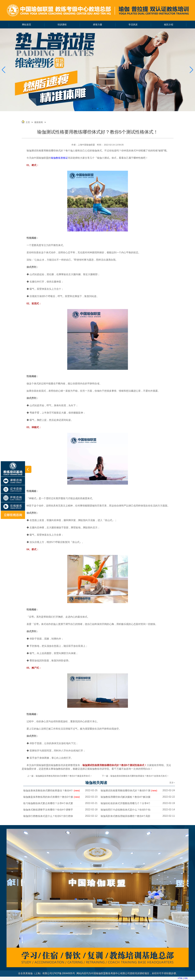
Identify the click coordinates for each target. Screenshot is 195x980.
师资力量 (98, 25)
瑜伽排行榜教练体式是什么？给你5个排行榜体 (48, 816)
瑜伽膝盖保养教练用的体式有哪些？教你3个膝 (52, 797)
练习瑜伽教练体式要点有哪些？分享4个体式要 (48, 803)
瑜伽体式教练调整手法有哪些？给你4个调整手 (48, 810)
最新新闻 (39, 122)
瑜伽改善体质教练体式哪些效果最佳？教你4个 (52, 791)
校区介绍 (169, 25)
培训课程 (62, 25)
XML (186, 978)
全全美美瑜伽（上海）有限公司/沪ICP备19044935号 (46, 973)
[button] (191, 70)
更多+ (172, 783)
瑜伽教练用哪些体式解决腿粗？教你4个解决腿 (126, 797)
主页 (28, 122)
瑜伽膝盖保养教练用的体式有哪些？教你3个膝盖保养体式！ (64, 776)
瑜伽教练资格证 (59, 158)
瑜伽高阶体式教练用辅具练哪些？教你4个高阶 (126, 816)
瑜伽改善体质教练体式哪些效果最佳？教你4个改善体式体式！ (140, 776)
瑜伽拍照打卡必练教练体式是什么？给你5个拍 (126, 810)
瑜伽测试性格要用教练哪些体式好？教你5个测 (129, 791)
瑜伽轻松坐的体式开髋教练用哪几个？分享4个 (126, 803)
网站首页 (27, 25)
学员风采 (133, 25)
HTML (180, 978)
